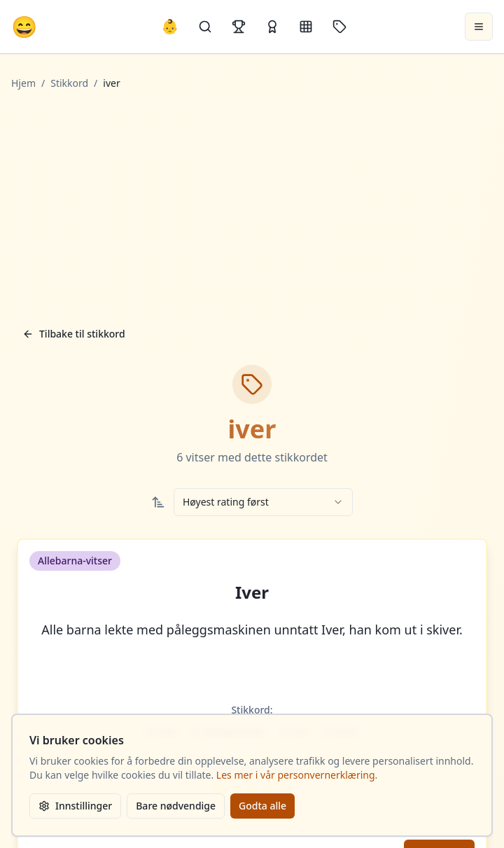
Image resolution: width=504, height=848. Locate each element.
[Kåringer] (272, 27)
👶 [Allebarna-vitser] (170, 26)
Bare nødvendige (176, 806)
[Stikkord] (339, 27)
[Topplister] (239, 27)
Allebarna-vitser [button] (75, 561)
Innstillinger (75, 806)
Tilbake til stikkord (74, 334)
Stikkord (69, 83)
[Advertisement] (252, 205)
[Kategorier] (306, 27)
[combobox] (263, 502)
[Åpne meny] (479, 27)
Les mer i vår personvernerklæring (296, 775)
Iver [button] (252, 592)
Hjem (23, 83)
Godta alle (262, 806)
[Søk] (205, 27)
